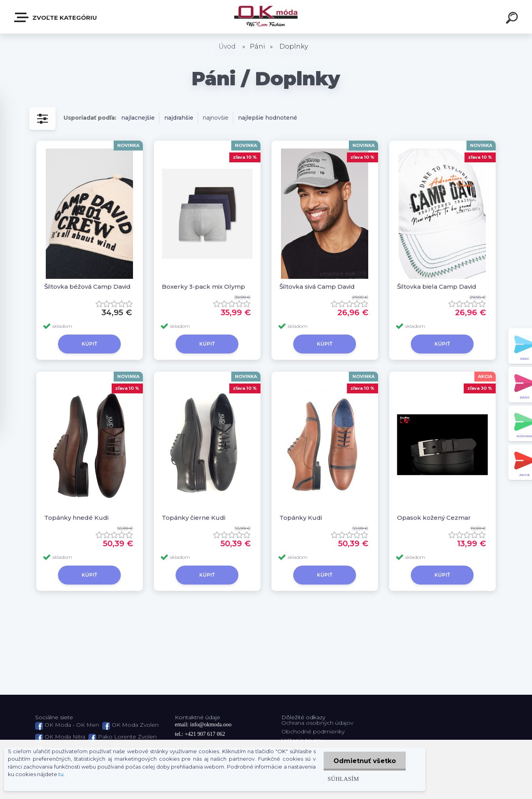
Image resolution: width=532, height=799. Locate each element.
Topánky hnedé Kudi (76, 518)
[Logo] (266, 17)
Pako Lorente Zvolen (127, 737)
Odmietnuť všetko (365, 761)
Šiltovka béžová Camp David (87, 287)
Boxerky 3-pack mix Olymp (203, 287)
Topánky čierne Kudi (194, 518)
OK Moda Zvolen (135, 725)
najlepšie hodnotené (268, 118)
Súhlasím (343, 779)
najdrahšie (179, 118)
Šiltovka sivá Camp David (317, 287)
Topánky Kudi (301, 518)
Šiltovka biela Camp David (437, 287)
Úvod (227, 46)
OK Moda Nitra (65, 737)
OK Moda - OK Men (72, 725)
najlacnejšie (138, 118)
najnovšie (216, 118)
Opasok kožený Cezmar (434, 518)
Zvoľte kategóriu (56, 17)
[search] (513, 19)
